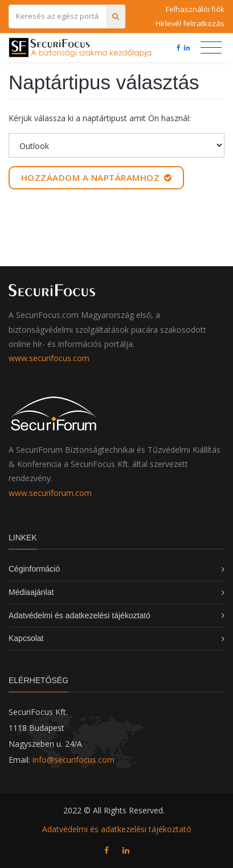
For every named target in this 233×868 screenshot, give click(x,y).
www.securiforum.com (50, 493)
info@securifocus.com (73, 760)
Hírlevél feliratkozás (190, 23)
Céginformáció (34, 569)
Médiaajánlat (31, 592)
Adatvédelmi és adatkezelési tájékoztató (79, 615)
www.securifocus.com (49, 358)
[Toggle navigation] (211, 48)
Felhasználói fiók (195, 9)
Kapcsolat (26, 638)
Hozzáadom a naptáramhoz (97, 177)
